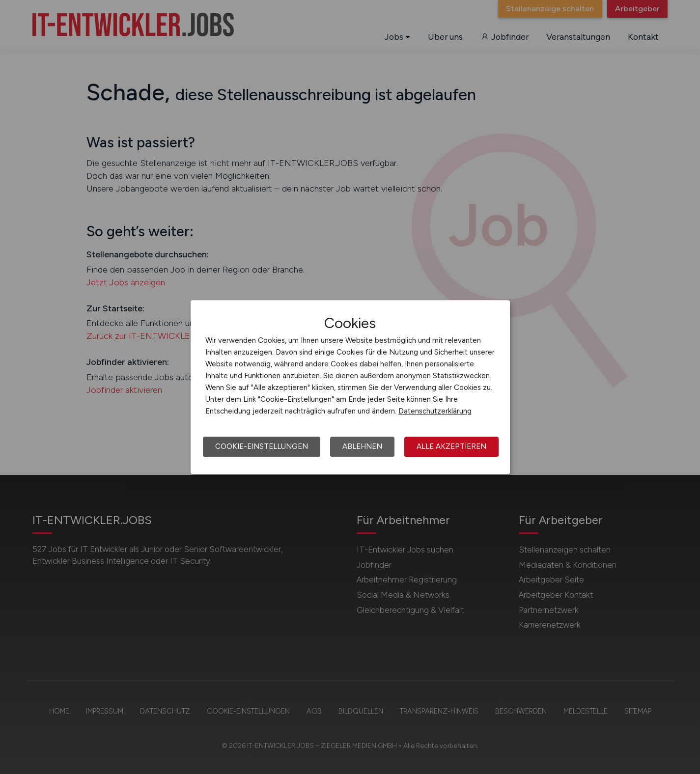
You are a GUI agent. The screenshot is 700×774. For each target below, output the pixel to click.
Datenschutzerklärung (435, 411)
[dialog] (350, 387)
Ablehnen (362, 446)
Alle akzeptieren (451, 446)
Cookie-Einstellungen (262, 446)
